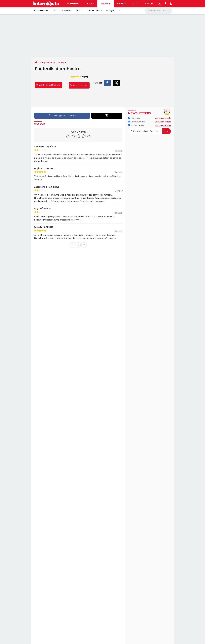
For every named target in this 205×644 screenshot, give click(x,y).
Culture (106, 4)
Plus (149, 4)
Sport (91, 4)
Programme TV (41, 11)
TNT (54, 11)
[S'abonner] (149, 131)
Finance (122, 4)
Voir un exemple (163, 118)
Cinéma (79, 11)
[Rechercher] (158, 11)
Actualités (73, 4)
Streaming (66, 11)
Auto (135, 4)
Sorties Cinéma (136, 122)
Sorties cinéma (94, 11)
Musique (110, 11)
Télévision (134, 118)
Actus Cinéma (136, 125)
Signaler (119, 151)
